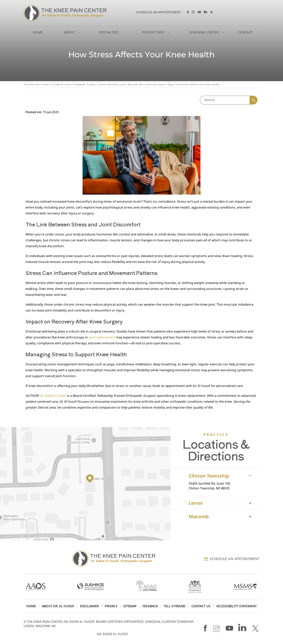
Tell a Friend (175, 606)
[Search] (254, 100)
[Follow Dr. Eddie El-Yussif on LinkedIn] (205, 12)
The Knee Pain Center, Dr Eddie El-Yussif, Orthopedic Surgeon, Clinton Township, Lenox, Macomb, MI (83, 84)
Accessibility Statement (237, 606)
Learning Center (155, 84)
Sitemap (130, 606)
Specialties (108, 32)
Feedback (150, 606)
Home (38, 32)
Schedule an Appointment (158, 12)
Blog (170, 84)
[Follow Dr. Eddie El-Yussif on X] (212, 12)
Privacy (111, 606)
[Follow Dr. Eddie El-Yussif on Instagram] (193, 12)
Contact (245, 32)
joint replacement (102, 337)
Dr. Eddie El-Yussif (53, 396)
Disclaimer (89, 606)
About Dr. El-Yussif (58, 606)
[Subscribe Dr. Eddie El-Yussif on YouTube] (199, 12)
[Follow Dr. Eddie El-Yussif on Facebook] (187, 12)
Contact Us (201, 606)
